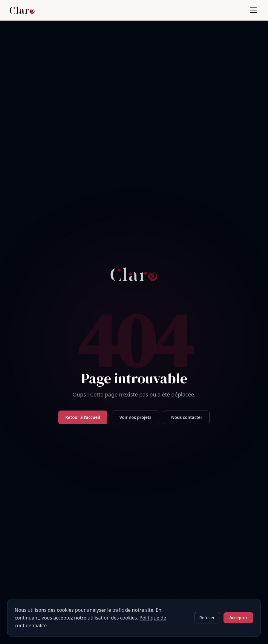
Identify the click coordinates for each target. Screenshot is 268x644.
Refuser (207, 618)
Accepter (238, 618)
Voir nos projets (135, 421)
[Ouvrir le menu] (254, 12)
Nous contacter (187, 421)
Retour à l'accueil (83, 421)
